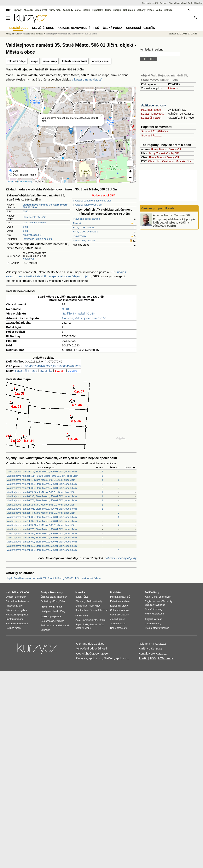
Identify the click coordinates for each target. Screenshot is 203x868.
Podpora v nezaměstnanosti (55, 626)
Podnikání (116, 592)
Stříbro (102, 620)
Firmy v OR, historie (84, 227)
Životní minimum (14, 619)
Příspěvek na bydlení (17, 610)
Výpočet (24, 592)
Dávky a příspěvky (51, 617)
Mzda (56, 611)
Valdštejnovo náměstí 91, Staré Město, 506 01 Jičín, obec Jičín (42, 538)
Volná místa (55, 607)
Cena (155, 597)
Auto (147, 597)
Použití (143, 658)
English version (154, 619)
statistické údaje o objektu (75, 276)
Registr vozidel (153, 601)
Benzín (93, 625)
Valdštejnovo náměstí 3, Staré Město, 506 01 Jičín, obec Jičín (41, 525)
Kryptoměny (82, 610)
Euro (56, 601)
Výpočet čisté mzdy (16, 597)
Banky (44, 592)
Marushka (46, 371)
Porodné (60, 621)
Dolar (62, 601)
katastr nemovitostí (75, 61)
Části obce (169, 161)
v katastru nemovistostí (87, 79)
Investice (80, 592)
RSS (153, 658)
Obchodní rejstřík (150, 3)
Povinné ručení (14, 628)
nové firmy (50, 61)
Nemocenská (47, 621)
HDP (91, 606)
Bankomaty (56, 592)
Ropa (78, 625)
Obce (151, 161)
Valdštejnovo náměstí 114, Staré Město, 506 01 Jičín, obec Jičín (42, 476)
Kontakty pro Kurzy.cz (153, 653)
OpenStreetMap (25, 182)
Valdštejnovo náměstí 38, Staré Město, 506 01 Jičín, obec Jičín (42, 496)
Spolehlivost (165, 597)
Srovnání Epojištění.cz (155, 131)
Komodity (68, 10)
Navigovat (28, 259)
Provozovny (79, 236)
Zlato (78, 10)
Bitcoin (87, 10)
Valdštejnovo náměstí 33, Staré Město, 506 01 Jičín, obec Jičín (42, 550)
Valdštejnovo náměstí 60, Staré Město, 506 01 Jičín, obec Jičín (42, 542)
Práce (151, 10)
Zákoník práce (118, 619)
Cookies (99, 644)
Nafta (101, 625)
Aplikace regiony (154, 105)
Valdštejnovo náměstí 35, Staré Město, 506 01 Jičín (71, 34)
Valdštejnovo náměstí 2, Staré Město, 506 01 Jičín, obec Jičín (41, 505)
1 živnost (173, 88)
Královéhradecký (32, 235)
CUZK (91, 313)
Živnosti (77, 223)
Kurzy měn (55, 10)
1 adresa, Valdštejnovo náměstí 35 (84, 318)
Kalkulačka (129, 10)
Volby (148, 614)
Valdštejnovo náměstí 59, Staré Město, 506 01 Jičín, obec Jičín (42, 533)
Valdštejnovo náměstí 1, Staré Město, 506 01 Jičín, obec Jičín (41, 480)
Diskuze (168, 10)
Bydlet (191, 3)
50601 (26, 211)
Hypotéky (98, 10)
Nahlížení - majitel (73, 313)
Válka (159, 10)
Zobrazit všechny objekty (121, 558)
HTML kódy (165, 658)
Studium (199, 3)
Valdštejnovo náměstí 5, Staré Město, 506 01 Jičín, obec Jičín (41, 492)
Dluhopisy (80, 601)
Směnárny (46, 601)
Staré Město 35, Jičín (34, 217)
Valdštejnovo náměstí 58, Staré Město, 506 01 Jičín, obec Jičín (42, 546)
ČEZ (86, 597)
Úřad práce (46, 611)
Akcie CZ (28, 10)
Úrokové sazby (48, 597)
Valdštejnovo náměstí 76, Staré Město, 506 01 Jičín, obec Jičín (42, 472)
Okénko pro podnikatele (158, 208)
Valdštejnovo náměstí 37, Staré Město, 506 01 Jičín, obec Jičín (42, 521)
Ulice (158, 161)
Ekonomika (81, 606)
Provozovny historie (84, 240)
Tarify (108, 10)
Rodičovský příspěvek (17, 615)
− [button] (130, 178)
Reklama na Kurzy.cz (152, 644)
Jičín (25, 227)
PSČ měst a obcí (151, 110)
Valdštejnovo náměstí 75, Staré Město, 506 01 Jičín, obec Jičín (42, 529)
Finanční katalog (154, 609)
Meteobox (181, 3)
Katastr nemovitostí (153, 114)
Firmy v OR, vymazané (86, 232)
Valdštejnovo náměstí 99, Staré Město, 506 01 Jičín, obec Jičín (42, 484)
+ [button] (130, 172)
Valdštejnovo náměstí (35, 222)
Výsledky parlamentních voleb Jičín (93, 201)
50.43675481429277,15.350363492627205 (53, 366)
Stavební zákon (118, 624)
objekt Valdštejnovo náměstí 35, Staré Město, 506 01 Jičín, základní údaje (53, 578)
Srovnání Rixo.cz (151, 135)
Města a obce (117, 597)
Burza (78, 597)
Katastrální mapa (26, 371)
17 (102, 472)
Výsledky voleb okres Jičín (88, 205)
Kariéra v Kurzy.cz (150, 648)
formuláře (122, 628)
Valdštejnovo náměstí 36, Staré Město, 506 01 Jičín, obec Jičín (42, 488)
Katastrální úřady (119, 606)
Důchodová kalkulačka (17, 601)
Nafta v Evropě (83, 628)
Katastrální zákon (152, 118)
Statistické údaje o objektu (37, 239)
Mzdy (98, 606)
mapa (35, 61)
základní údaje (17, 61)
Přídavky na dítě (14, 606)
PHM (86, 625)
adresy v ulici (101, 61)
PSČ (96, 28)
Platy (63, 611)
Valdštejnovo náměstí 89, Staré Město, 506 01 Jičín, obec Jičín (42, 517)
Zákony (141, 10)
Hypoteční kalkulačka (17, 624)
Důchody (45, 630)
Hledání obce (18, 28)
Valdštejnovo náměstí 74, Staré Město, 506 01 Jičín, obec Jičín (42, 500)
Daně (113, 628)
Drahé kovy (82, 616)
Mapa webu (158, 614)
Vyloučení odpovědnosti (92, 648)
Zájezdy (164, 3)
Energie (117, 10)
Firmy (155, 149)
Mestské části (184, 161)
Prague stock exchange (157, 628)
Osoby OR (175, 149)
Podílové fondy (94, 601)
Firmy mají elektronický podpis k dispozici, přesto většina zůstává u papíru (174, 222)
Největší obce (43, 28)
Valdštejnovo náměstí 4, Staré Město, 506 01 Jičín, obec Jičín (41, 513)
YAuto (172, 3)
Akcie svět (41, 10)
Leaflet (10, 182)
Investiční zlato (89, 620)
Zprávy (18, 10)
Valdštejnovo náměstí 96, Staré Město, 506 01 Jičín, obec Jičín (42, 509)
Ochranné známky (120, 610)
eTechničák (159, 605)
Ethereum (103, 610)
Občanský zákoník (120, 615)
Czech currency (153, 624)
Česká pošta (113, 28)
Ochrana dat (84, 644)
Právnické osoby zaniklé (86, 219)
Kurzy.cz (10, 34)
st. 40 (65, 309)
